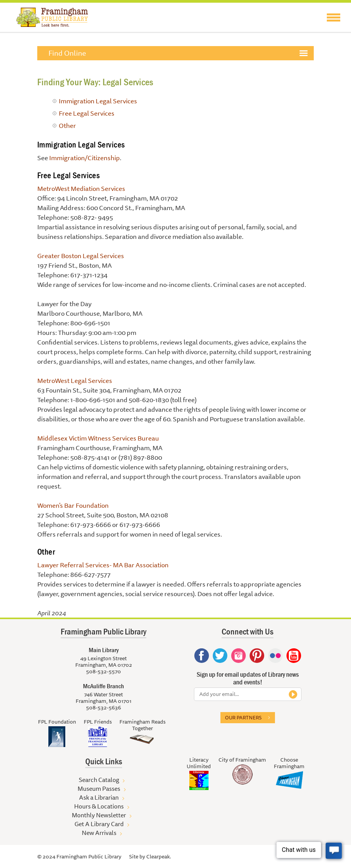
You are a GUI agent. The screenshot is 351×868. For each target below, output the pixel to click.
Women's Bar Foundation (73, 505)
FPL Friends (98, 722)
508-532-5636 (103, 707)
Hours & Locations (99, 806)
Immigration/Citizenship (84, 158)
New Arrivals (99, 833)
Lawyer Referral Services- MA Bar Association (103, 565)
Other (67, 125)
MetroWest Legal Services (75, 380)
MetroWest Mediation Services (81, 188)
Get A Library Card (99, 824)
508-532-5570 (103, 671)
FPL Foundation (57, 722)
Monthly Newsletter (99, 815)
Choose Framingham (289, 763)
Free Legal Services (87, 113)
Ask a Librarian (99, 797)
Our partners (243, 717)
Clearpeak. (159, 856)
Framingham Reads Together (142, 725)
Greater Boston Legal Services (81, 256)
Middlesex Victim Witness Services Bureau (98, 438)
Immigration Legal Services (98, 101)
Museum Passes (99, 788)
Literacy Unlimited (199, 763)
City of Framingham (242, 760)
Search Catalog (99, 780)
